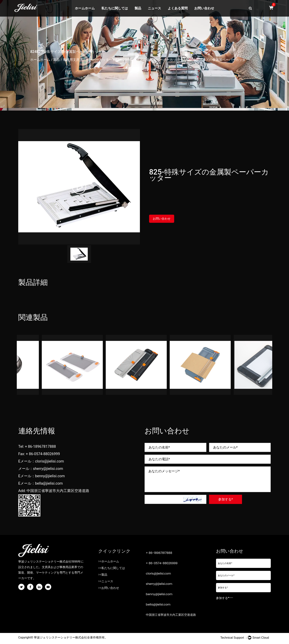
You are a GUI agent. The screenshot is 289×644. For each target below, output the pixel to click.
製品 (138, 8)
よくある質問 (178, 8)
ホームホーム (85, 8)
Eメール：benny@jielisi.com (42, 476)
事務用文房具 (73, 60)
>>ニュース (106, 581)
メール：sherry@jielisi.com (41, 469)
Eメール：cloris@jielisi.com (41, 461)
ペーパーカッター (99, 60)
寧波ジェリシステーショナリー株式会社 (60, 637)
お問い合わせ (204, 8)
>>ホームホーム (109, 561)
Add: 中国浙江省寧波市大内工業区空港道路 (54, 491)
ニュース (154, 8)
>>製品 (103, 575)
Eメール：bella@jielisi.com (41, 483)
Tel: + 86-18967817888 (37, 446)
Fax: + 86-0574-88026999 (39, 454)
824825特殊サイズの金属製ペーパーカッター (149, 60)
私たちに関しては (115, 8)
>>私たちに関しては (112, 568)
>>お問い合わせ (109, 588)
